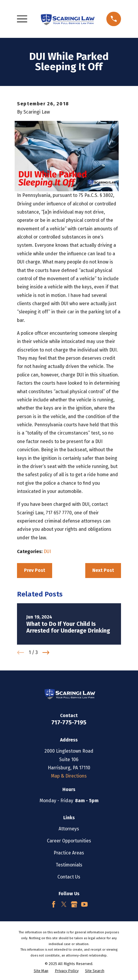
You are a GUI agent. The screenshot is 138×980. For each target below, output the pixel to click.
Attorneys (69, 829)
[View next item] (46, 653)
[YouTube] (84, 904)
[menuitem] (41, 971)
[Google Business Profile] (74, 904)
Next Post (103, 570)
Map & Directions (69, 776)
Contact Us (69, 877)
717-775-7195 (69, 723)
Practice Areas (69, 853)
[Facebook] (54, 904)
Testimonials (69, 865)
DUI (47, 551)
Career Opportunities (69, 841)
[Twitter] (64, 904)
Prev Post (35, 570)
